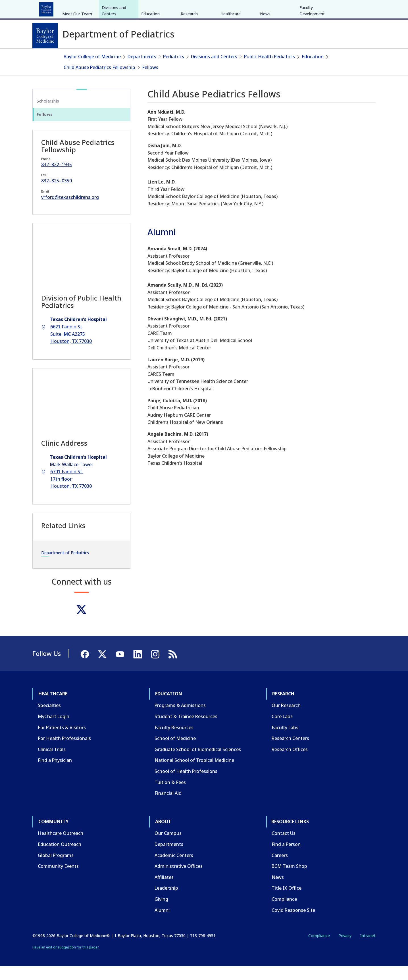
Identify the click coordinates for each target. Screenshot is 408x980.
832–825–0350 (57, 195)
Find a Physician (55, 774)
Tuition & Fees (170, 796)
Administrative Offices (179, 880)
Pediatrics (174, 70)
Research (107, 8)
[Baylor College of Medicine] (45, 36)
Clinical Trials (52, 763)
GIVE (276, 8)
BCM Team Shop (289, 880)
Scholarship (48, 115)
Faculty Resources (174, 741)
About (164, 8)
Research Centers (290, 752)
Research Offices (290, 763)
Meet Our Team (77, 56)
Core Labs (282, 730)
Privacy (345, 949)
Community (137, 8)
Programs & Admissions (180, 719)
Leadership (166, 902)
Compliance (284, 913)
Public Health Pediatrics (269, 70)
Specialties (49, 719)
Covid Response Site (293, 924)
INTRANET (317, 8)
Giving (161, 913)
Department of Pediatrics (65, 567)
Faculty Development (312, 53)
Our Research (286, 719)
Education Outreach (60, 858)
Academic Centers (174, 869)
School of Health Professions (186, 785)
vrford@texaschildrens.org (70, 211)
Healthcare (48, 8)
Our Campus (168, 847)
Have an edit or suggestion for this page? (66, 961)
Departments (142, 70)
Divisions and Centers (114, 53)
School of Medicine (175, 752)
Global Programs (56, 869)
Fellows (150, 81)
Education (79, 8)
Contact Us (284, 847)
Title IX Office (287, 902)
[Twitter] (81, 623)
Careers (280, 869)
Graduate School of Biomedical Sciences (198, 763)
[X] (345, 8)
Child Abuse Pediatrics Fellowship (99, 81)
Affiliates (164, 891)
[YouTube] (356, 8)
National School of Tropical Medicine (194, 774)
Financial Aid (168, 807)
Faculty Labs (285, 741)
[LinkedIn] (366, 8)
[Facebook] (335, 8)
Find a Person (286, 858)
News (265, 56)
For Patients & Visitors (62, 741)
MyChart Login (54, 730)
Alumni (162, 924)
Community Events (58, 880)
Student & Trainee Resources (186, 730)
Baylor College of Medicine (92, 70)
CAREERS (294, 8)
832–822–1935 (57, 178)
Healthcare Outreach (61, 847)
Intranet (368, 949)
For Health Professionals (64, 752)
